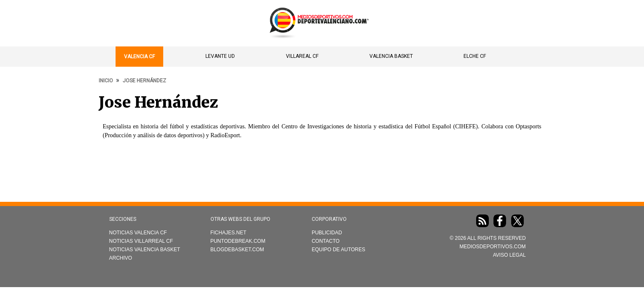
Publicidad (327, 233)
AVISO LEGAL (509, 255)
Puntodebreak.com (238, 241)
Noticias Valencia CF (138, 233)
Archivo (121, 258)
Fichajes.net (228, 233)
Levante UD (220, 56)
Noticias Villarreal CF (141, 241)
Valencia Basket (391, 56)
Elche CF (475, 56)
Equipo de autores (338, 250)
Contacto (326, 241)
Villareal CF (302, 56)
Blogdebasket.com (237, 250)
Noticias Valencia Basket (145, 250)
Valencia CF (139, 57)
